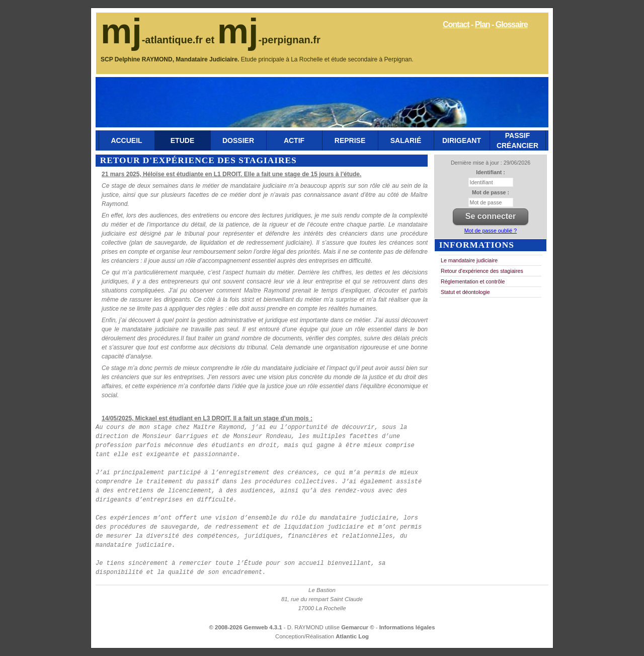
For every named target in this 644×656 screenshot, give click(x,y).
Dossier (238, 140)
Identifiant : (490, 172)
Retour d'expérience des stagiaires (482, 271)
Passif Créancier (517, 140)
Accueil (126, 140)
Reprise (350, 140)
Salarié (406, 140)
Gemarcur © (358, 627)
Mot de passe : (491, 192)
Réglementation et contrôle (473, 281)
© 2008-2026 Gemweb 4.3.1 (246, 627)
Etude (182, 140)
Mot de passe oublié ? (491, 231)
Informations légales (407, 627)
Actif (294, 140)
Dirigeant (462, 140)
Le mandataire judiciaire (469, 260)
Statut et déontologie (465, 292)
